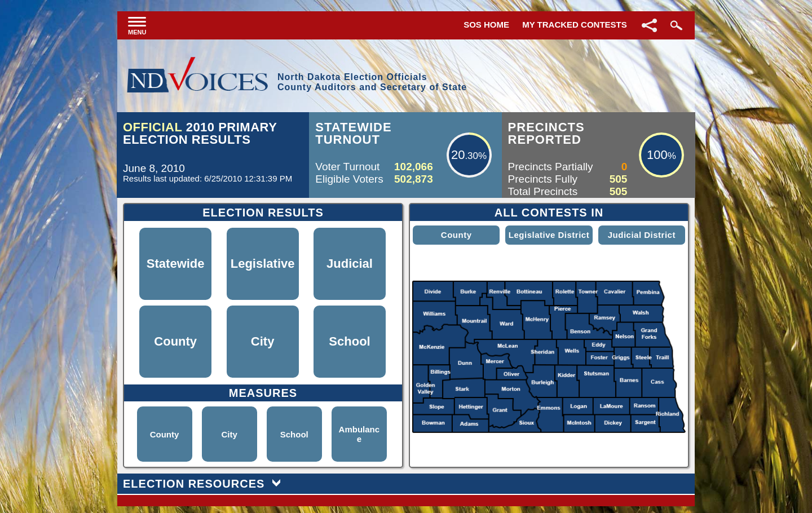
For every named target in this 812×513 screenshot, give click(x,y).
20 (458, 155)
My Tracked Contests (575, 25)
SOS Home (486, 25)
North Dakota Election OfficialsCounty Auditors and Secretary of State (372, 82)
